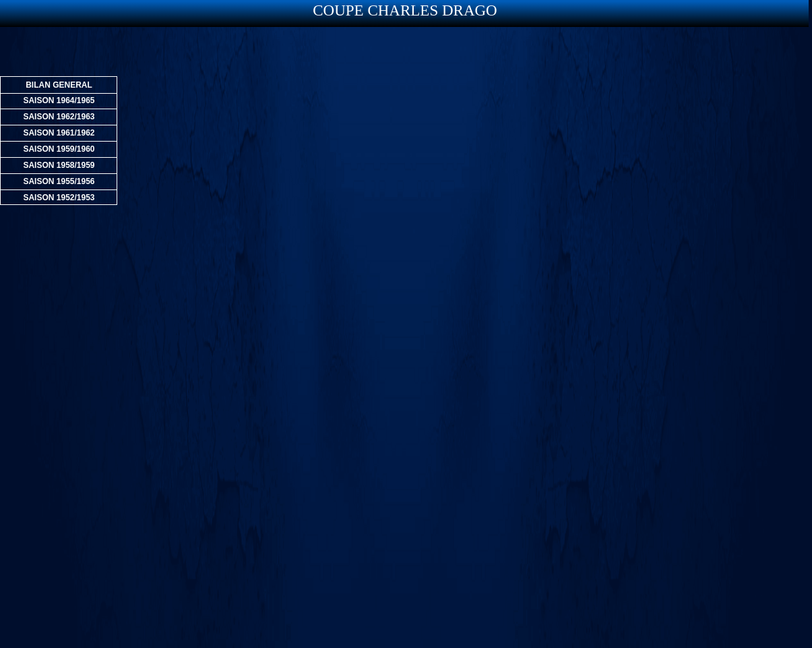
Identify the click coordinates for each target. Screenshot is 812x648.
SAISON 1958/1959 (59, 165)
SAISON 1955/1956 (59, 181)
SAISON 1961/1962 (59, 133)
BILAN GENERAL (59, 85)
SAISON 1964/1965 (59, 100)
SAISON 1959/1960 (59, 149)
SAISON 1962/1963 (59, 117)
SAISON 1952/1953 (59, 198)
